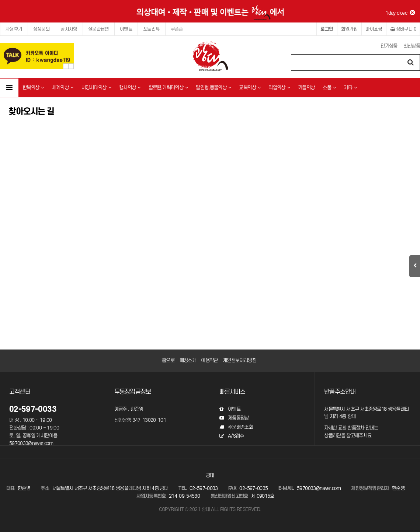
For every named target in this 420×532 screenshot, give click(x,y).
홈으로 (168, 360)
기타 (350, 88)
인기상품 (389, 46)
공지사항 (69, 29)
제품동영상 (234, 418)
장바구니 (403, 29)
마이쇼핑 (374, 29)
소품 (329, 88)
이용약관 (209, 360)
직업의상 (279, 88)
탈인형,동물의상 (213, 88)
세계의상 (63, 88)
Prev (66, 66)
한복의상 (33, 88)
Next (71, 66)
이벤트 (126, 29)
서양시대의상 (96, 88)
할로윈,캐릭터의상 (168, 88)
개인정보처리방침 (239, 360)
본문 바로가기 (0, 0)
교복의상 (250, 88)
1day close (400, 13)
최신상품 (412, 46)
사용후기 (14, 29)
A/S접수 (232, 436)
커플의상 (306, 88)
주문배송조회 (236, 427)
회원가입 (350, 29)
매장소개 (188, 360)
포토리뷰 (152, 29)
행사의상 (130, 88)
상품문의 (42, 29)
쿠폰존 (177, 29)
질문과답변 (99, 29)
